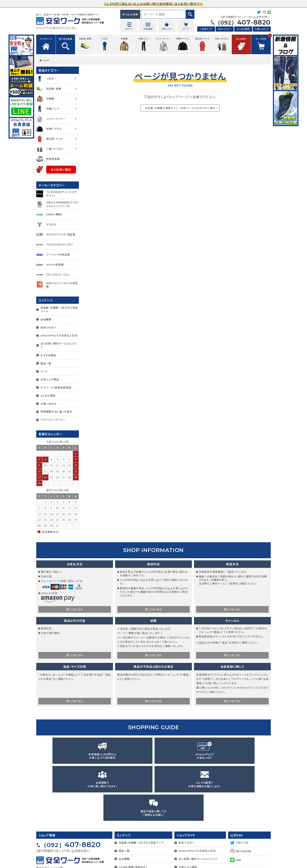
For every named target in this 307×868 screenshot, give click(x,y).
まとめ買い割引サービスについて (59, 345)
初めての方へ (225, 30)
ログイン (61, 28)
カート (44, 371)
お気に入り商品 (50, 379)
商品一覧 (46, 363)
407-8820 (239, 22)
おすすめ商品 (48, 355)
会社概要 (46, 319)
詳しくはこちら (75, 610)
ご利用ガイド (206, 30)
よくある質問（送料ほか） (133, 812)
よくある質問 (243, 30)
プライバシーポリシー (53, 420)
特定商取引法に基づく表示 (56, 411)
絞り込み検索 (130, 14)
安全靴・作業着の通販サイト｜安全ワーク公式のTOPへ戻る (180, 108)
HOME (46, 60)
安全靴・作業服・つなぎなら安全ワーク (59, 309)
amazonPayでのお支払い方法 (59, 335)
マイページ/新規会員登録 (56, 387)
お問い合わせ (262, 30)
